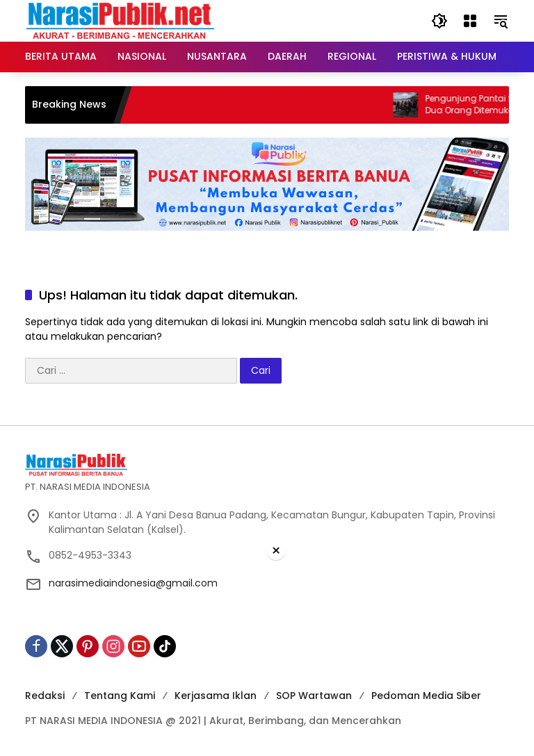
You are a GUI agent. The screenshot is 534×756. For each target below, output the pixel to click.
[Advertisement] (267, 659)
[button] (439, 21)
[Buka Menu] (470, 21)
